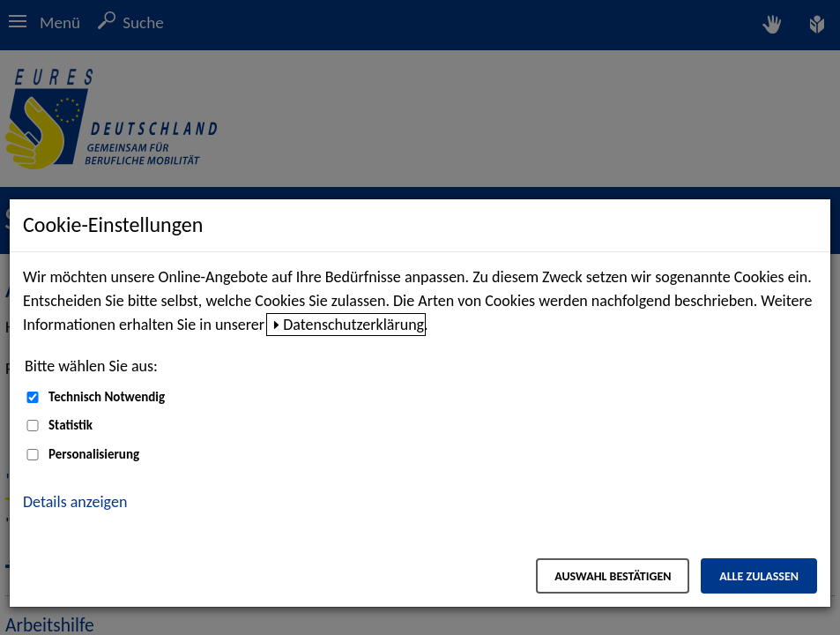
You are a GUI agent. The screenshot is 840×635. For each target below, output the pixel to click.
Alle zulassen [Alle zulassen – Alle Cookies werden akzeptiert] (759, 576)
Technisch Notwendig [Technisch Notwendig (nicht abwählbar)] (107, 397)
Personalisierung (94, 454)
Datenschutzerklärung (353, 325)
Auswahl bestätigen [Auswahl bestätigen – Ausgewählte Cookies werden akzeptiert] (613, 576)
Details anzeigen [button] (75, 502)
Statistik (71, 425)
